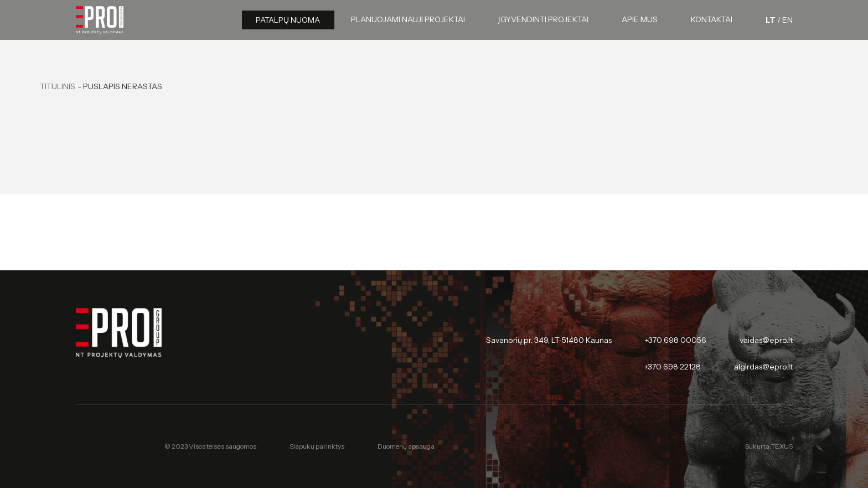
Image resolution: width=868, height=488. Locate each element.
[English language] (787, 20)
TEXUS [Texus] (782, 446)
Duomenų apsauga (406, 446)
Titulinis (58, 86)
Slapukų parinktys (317, 446)
